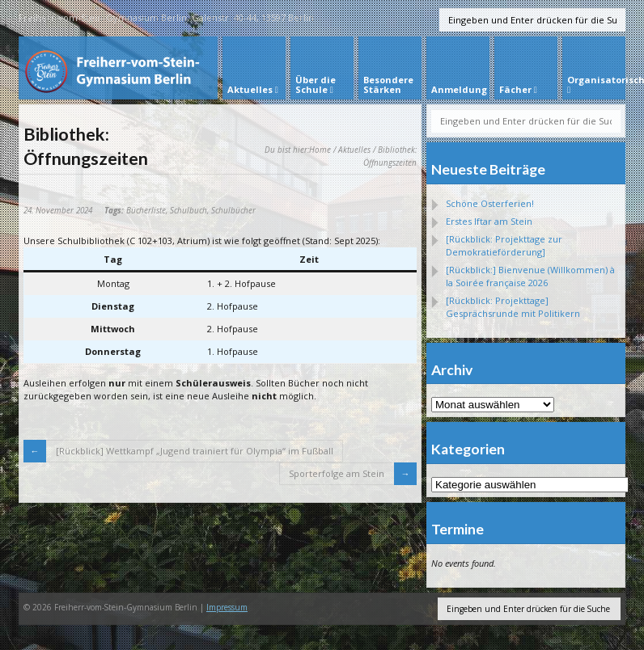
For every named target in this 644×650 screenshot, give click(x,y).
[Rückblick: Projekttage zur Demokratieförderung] (504, 245)
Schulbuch (189, 210)
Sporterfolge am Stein (337, 473)
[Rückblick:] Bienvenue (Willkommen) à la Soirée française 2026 (530, 276)
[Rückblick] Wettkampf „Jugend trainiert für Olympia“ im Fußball (195, 451)
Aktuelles (354, 150)
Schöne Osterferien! (490, 203)
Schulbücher (233, 210)
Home (320, 150)
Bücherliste (146, 210)
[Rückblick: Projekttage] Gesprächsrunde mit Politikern (513, 307)
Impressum (227, 607)
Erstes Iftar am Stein (489, 221)
